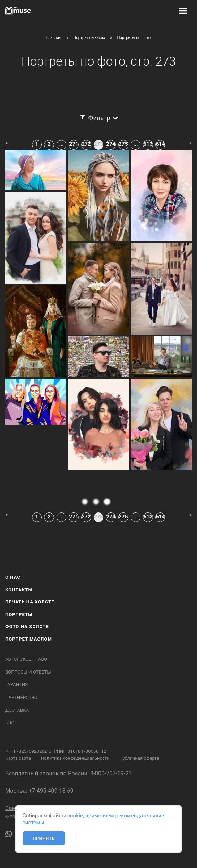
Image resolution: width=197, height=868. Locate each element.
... (61, 144)
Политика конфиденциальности (75, 758)
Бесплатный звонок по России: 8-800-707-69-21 (68, 773)
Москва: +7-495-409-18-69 (39, 791)
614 (160, 144)
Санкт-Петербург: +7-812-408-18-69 (51, 808)
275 (123, 144)
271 (74, 144)
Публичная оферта (139, 758)
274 (111, 144)
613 (148, 144)
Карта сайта (18, 758)
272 (86, 144)
